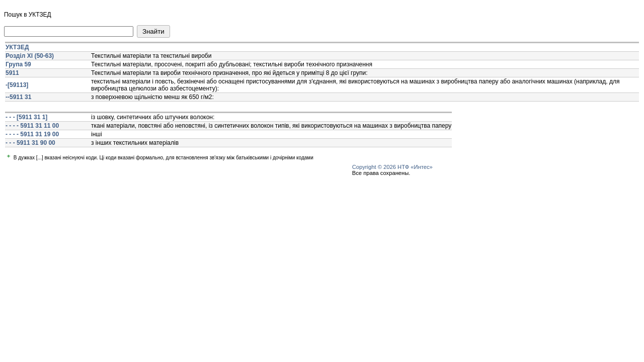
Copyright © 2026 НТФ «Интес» (392, 167)
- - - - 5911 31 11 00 (32, 126)
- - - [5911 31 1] (26, 117)
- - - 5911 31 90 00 (30, 143)
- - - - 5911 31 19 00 (32, 134)
